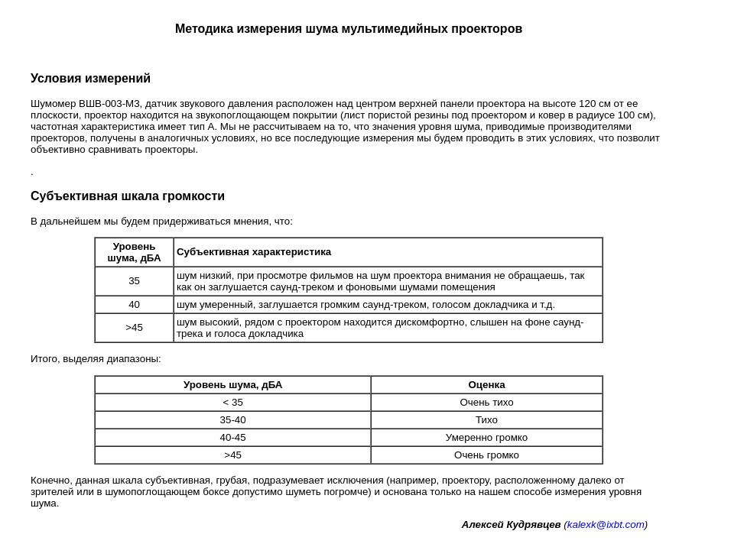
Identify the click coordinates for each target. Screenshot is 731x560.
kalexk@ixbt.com (606, 524)
